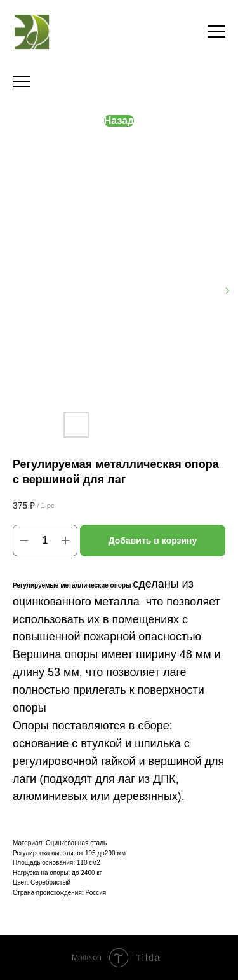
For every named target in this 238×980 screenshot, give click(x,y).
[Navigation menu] (216, 32)
